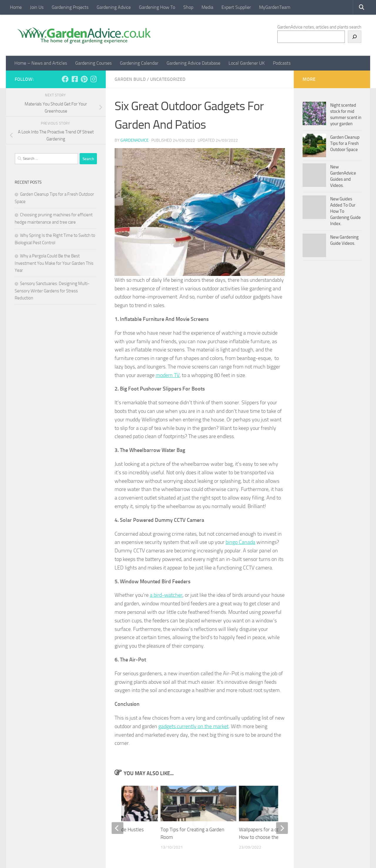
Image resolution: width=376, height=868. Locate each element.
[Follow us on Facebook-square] (75, 79)
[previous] (117, 828)
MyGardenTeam (275, 7)
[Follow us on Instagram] (93, 79)
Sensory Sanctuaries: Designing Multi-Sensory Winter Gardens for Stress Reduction (52, 291)
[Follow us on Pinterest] (84, 79)
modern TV (168, 375)
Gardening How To (157, 7)
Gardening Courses (93, 63)
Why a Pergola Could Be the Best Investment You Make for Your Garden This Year (54, 263)
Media (207, 7)
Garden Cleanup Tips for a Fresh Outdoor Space (345, 143)
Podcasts (282, 63)
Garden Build (130, 79)
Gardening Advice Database (193, 63)
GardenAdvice (135, 140)
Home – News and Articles (41, 63)
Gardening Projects (70, 7)
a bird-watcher (166, 595)
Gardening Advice (114, 7)
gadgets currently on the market (193, 726)
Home (16, 7)
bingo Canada (240, 542)
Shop (188, 7)
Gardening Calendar (139, 63)
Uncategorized (168, 79)
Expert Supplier (236, 7)
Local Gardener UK (247, 63)
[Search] (355, 37)
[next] (282, 828)
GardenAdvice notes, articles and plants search (319, 27)
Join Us (37, 7)
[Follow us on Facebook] (65, 79)
